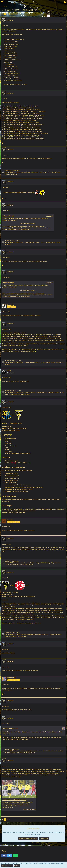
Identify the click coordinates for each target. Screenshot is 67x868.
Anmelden (44, 839)
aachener (18, 84)
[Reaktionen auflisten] (4, 143)
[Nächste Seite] (10, 14)
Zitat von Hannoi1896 (10, 728)
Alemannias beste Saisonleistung (15, 800)
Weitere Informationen (7, 866)
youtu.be (49, 216)
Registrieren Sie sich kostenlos (45, 832)
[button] (2, 2)
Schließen (17, 866)
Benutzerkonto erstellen (28, 839)
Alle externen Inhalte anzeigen (28, 223)
